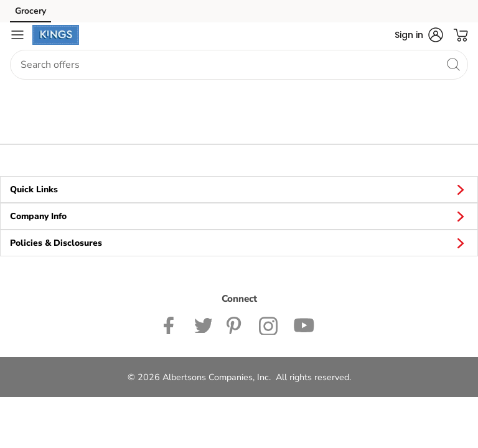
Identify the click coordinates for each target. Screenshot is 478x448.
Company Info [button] (239, 216)
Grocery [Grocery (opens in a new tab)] (30, 11)
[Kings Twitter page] (203, 324)
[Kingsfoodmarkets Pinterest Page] (235, 324)
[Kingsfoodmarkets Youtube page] (304, 324)
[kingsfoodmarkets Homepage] (56, 35)
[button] (419, 35)
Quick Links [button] (239, 189)
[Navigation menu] (17, 35)
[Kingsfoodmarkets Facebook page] (171, 324)
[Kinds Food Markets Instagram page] (269, 324)
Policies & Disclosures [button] (239, 243)
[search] (453, 64)
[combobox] (239, 65)
